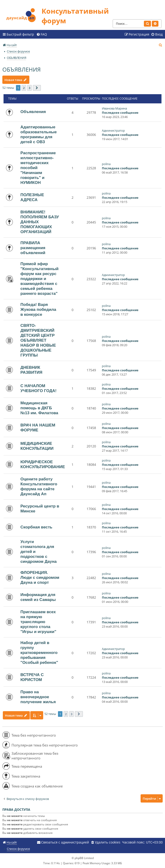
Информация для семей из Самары (38, 597)
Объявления (33, 112)
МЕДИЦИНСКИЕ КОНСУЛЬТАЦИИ (37, 446)
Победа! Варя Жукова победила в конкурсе (38, 309)
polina (106, 164)
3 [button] (29, 88)
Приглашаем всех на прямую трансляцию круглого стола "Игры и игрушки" (38, 622)
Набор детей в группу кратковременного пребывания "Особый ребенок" (39, 653)
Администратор (113, 130)
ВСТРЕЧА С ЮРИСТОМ (32, 677)
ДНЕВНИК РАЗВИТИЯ (31, 370)
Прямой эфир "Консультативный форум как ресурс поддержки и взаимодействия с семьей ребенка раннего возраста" (39, 279)
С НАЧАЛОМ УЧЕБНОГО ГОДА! (38, 388)
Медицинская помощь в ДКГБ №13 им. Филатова (39, 408)
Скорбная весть (36, 527)
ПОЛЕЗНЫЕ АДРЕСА (32, 197)
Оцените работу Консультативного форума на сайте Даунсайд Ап (39, 486)
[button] (37, 88)
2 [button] (24, 88)
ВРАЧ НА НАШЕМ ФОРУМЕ (38, 428)
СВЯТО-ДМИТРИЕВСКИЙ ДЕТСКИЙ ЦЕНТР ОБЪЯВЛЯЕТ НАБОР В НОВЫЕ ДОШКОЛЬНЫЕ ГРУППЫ (38, 340)
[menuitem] (42, 34)
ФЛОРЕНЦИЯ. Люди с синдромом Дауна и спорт (40, 577)
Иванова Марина (114, 108)
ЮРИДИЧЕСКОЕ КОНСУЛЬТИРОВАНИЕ (43, 464)
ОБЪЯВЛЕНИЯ (21, 69)
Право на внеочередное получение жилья (38, 697)
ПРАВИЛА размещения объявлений (33, 248)
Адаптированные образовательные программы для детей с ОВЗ (39, 134)
